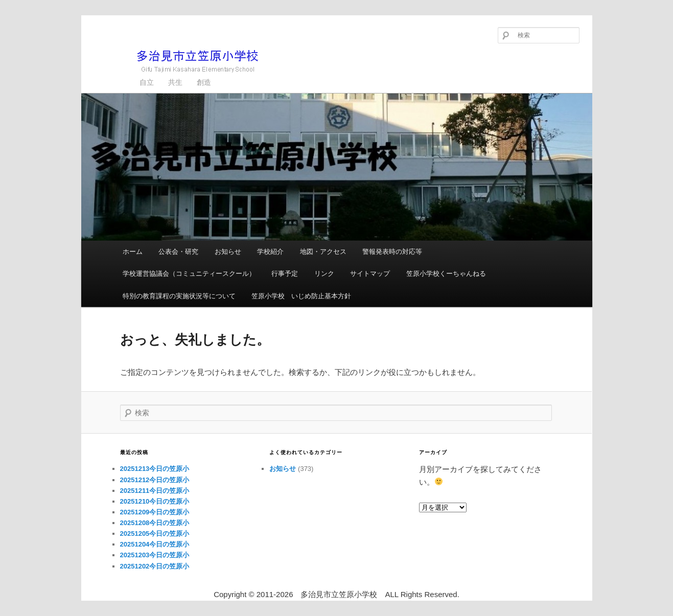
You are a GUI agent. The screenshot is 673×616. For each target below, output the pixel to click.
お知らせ (228, 252)
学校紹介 (270, 252)
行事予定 (285, 274)
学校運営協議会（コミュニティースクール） (189, 274)
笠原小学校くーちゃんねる (446, 274)
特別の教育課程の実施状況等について (179, 296)
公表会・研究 (178, 252)
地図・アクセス (323, 252)
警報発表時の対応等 (392, 252)
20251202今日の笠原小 (155, 566)
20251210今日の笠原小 (155, 501)
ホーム (133, 252)
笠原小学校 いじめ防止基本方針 (301, 296)
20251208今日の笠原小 (155, 523)
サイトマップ (370, 274)
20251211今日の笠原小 (155, 491)
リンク (324, 274)
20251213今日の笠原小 (155, 469)
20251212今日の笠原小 (155, 480)
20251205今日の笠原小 (155, 534)
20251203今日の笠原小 (155, 555)
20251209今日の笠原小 (155, 512)
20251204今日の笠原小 (155, 544)
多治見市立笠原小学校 (181, 61)
